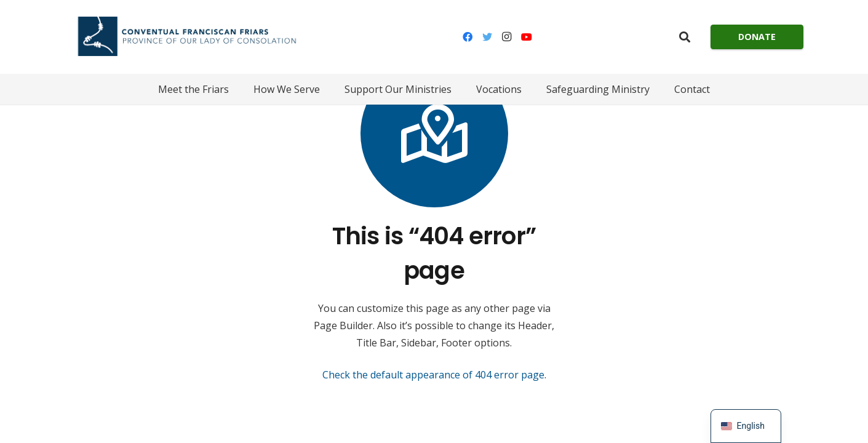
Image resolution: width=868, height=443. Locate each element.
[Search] (685, 37)
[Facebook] (468, 37)
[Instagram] (507, 37)
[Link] (187, 37)
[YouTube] (527, 37)
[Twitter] (487, 37)
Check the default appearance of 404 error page (433, 375)
